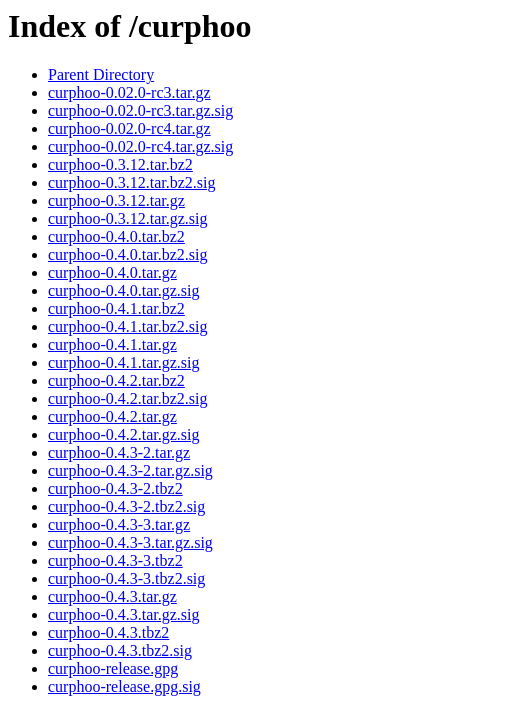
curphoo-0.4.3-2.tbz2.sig (126, 506)
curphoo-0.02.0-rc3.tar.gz (129, 92)
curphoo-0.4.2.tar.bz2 (116, 380)
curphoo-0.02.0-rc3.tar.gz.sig (140, 110)
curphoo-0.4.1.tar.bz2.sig (128, 326)
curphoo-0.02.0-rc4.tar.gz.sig (140, 146)
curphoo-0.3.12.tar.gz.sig (128, 218)
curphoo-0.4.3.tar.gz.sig (124, 614)
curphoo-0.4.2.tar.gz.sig (124, 434)
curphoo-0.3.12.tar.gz (116, 200)
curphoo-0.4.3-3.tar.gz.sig (130, 542)
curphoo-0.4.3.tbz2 (108, 632)
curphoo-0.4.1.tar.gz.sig (124, 362)
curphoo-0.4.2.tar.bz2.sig (128, 398)
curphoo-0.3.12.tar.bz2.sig (132, 182)
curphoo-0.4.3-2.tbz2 (115, 488)
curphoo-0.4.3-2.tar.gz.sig (130, 470)
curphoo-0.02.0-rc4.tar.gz (129, 128)
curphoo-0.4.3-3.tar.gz (119, 524)
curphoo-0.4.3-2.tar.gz (119, 452)
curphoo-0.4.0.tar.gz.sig (124, 290)
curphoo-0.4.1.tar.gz (112, 344)
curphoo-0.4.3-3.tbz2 (115, 560)
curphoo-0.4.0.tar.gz (112, 272)
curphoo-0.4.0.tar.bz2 (116, 236)
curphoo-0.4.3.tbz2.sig (120, 650)
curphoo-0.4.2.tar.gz (112, 416)
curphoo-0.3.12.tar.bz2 (120, 164)
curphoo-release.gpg (113, 668)
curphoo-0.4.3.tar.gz (112, 596)
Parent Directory (101, 74)
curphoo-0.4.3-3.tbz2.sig (126, 578)
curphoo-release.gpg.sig (124, 686)
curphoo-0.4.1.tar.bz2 (116, 308)
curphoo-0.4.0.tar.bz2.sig (128, 254)
